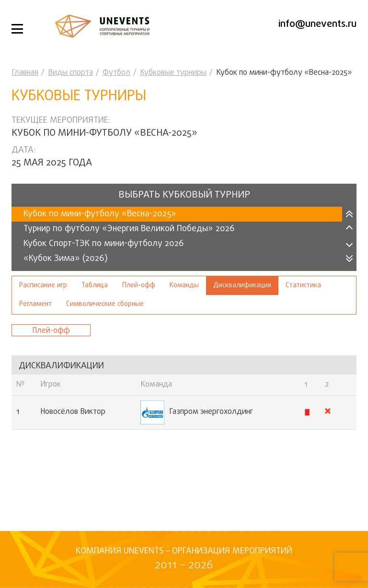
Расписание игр (43, 286)
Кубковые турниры (173, 73)
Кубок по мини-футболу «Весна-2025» (100, 214)
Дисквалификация (242, 286)
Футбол (116, 73)
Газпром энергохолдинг (197, 412)
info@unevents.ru (317, 24)
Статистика (303, 286)
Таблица (95, 286)
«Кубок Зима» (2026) (66, 259)
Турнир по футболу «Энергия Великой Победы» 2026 (129, 229)
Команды (184, 286)
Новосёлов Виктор (73, 412)
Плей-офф (139, 286)
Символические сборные (105, 304)
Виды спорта (70, 73)
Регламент (35, 304)
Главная (25, 73)
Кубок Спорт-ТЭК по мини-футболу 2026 (104, 244)
